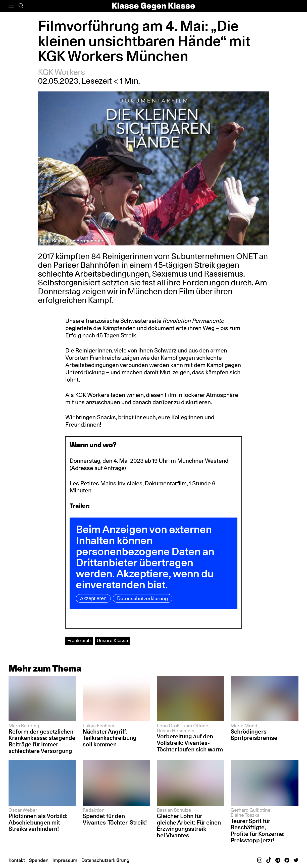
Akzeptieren (93, 598)
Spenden (39, 860)
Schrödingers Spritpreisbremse (254, 735)
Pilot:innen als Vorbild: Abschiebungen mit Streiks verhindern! (38, 822)
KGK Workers (61, 72)
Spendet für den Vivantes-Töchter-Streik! (115, 819)
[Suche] (21, 6)
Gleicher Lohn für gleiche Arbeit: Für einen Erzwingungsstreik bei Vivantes (189, 826)
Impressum (65, 860)
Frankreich (79, 640)
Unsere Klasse (112, 640)
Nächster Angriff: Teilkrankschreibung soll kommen (110, 738)
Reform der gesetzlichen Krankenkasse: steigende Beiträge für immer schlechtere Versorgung (42, 741)
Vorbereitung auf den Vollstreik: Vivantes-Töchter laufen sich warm (190, 743)
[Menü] (11, 6)
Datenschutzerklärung (143, 598)
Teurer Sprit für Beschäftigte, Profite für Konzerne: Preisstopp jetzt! (258, 831)
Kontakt (17, 860)
